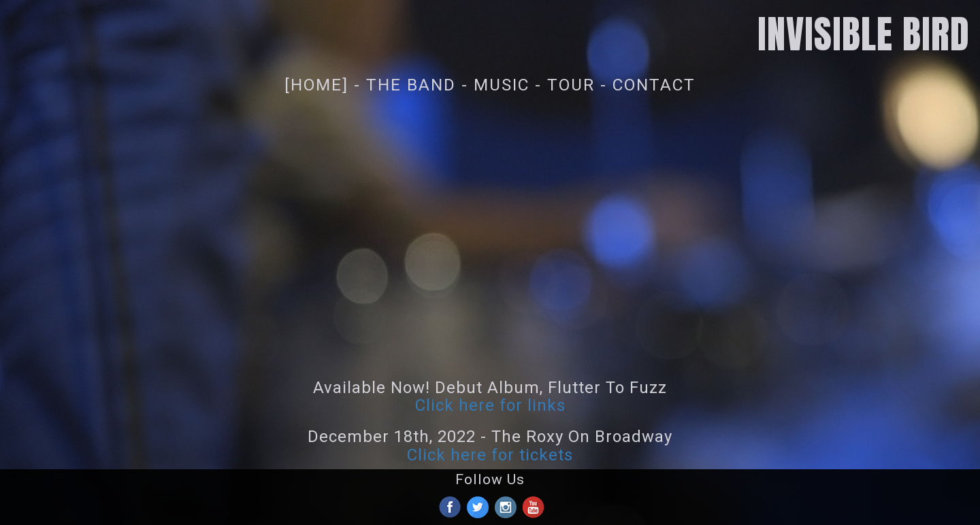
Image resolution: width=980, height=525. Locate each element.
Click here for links (490, 405)
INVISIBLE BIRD (864, 34)
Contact (654, 85)
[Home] (316, 85)
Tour (571, 85)
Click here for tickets (490, 455)
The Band (411, 85)
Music (502, 85)
